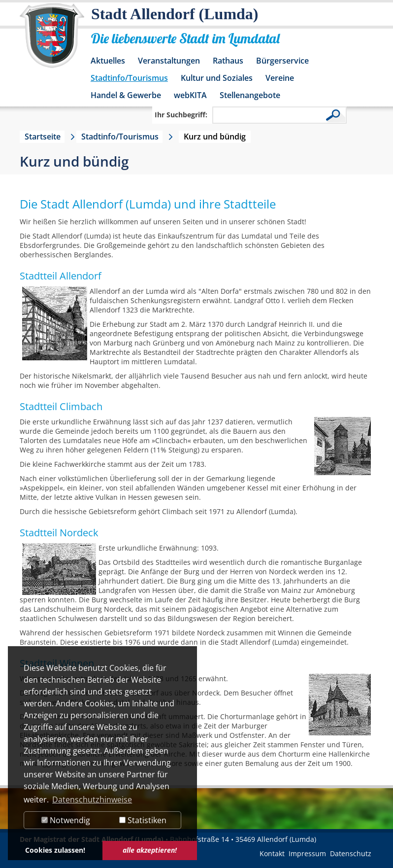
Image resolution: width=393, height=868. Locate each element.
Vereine (280, 78)
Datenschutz (351, 853)
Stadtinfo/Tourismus (129, 78)
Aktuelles (108, 61)
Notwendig (66, 820)
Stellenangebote (250, 95)
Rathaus (228, 61)
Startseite (43, 137)
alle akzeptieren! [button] (150, 850)
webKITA (190, 95)
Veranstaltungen (169, 61)
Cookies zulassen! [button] (55, 850)
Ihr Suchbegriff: (181, 115)
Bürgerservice (282, 61)
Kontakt (272, 853)
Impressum (307, 853)
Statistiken (143, 820)
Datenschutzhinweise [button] (92, 799)
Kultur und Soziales (217, 78)
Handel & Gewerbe (126, 95)
